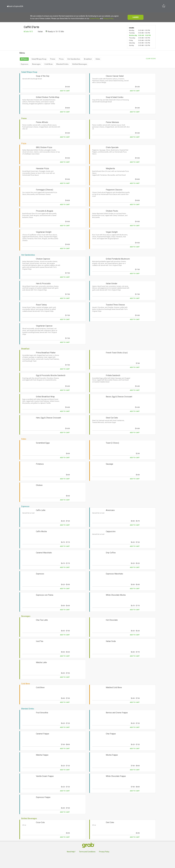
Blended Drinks (62, 64)
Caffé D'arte (31, 27)
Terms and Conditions (87, 852)
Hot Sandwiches (74, 59)
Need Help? (71, 852)
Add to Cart (65, 91)
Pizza (61, 59)
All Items (24, 59)
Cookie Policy (95, 18)
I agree (136, 17)
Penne (53, 59)
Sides (98, 59)
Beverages (36, 64)
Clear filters (151, 59)
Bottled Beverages (80, 64)
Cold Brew (48, 64)
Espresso (25, 64)
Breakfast (88, 59)
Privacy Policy (108, 18)
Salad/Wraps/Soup (39, 59)
